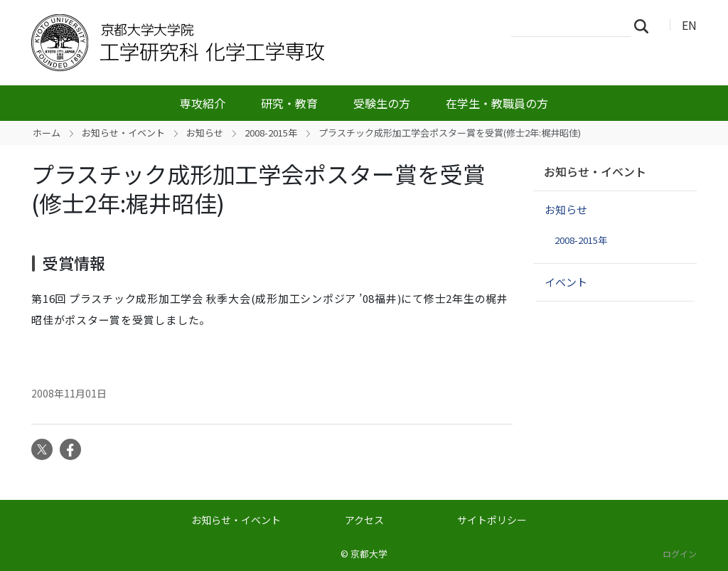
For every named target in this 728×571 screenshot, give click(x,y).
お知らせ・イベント (123, 133)
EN (689, 25)
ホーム (47, 133)
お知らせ (205, 133)
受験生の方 (382, 103)
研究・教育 (289, 103)
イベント (566, 282)
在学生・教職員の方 (497, 103)
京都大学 (369, 554)
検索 (646, 26)
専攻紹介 (203, 103)
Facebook (70, 449)
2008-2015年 (271, 133)
